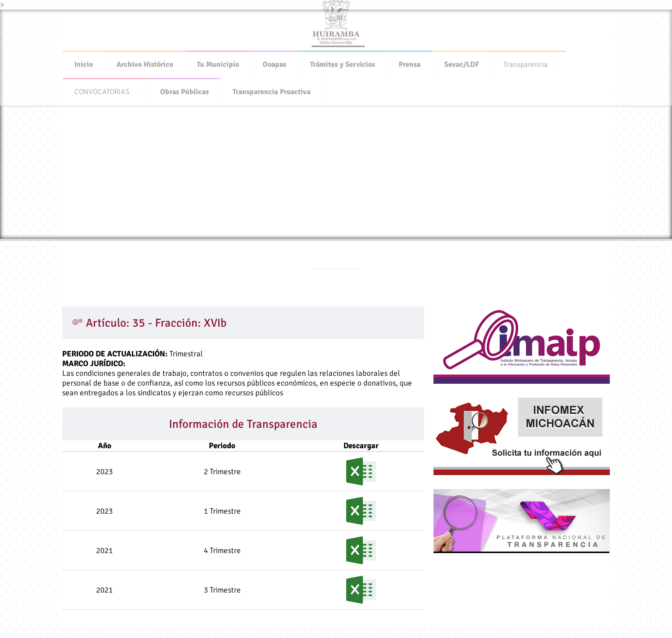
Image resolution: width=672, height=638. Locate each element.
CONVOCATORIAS (102, 89)
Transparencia (525, 62)
